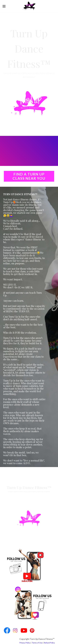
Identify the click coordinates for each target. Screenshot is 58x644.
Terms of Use (37, 643)
